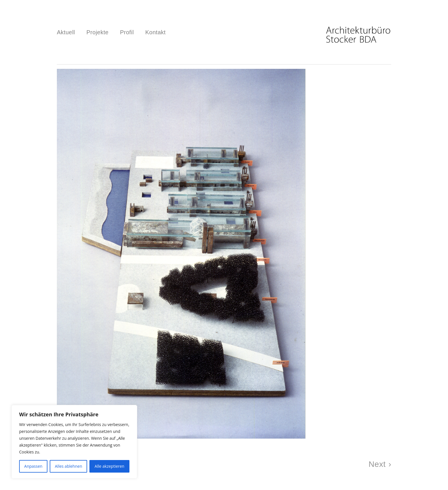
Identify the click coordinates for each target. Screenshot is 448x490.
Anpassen (33, 466)
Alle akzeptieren (109, 466)
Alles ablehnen (68, 466)
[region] (74, 442)
